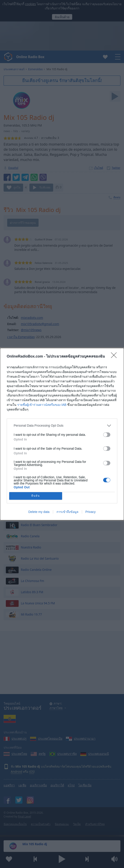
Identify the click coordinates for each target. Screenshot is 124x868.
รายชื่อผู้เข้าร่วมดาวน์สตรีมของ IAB (42, 405)
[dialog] (62, 434)
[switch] (107, 435)
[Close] (115, 357)
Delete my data (39, 512)
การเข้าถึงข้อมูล (67, 512)
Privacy (91, 512)
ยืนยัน (36, 496)
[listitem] (62, 426)
